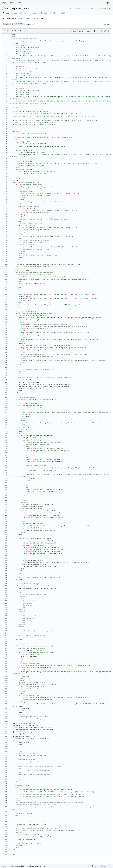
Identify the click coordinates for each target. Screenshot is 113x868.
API (109, 866)
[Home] (4, 3)
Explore (12, 3)
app (32, 19)
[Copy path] (43, 19)
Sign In (107, 3)
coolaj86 (9, 8)
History (88, 31)
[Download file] (94, 31)
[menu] (95, 866)
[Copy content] (98, 31)
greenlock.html (21, 8)
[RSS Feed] (70, 8)
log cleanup (30, 24)
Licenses (104, 866)
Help (19, 3)
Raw (75, 31)
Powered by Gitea (8, 866)
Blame (81, 31)
